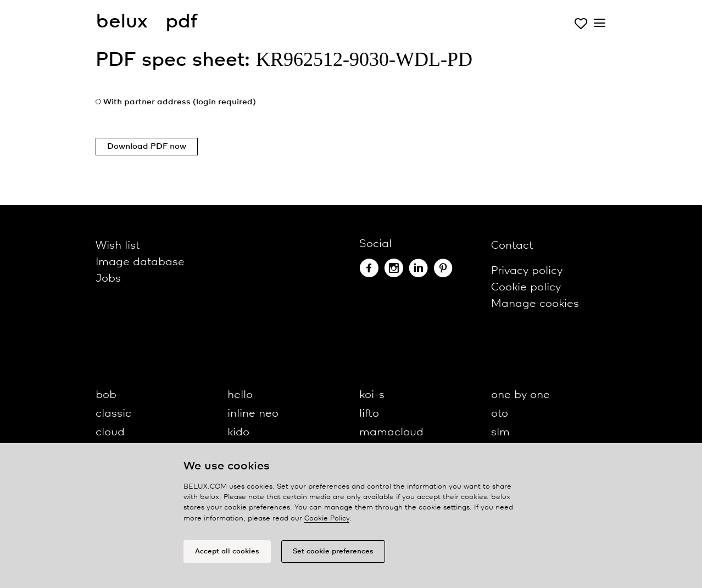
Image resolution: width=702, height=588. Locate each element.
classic (113, 414)
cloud (110, 432)
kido (238, 432)
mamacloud (391, 432)
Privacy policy (527, 271)
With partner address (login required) (180, 102)
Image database (140, 262)
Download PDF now (147, 147)
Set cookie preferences (333, 551)
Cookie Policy (327, 519)
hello (240, 395)
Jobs (108, 279)
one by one (520, 395)
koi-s (372, 395)
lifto (369, 414)
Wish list (118, 246)
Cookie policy (526, 287)
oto (500, 414)
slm (500, 432)
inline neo (253, 414)
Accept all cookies (227, 551)
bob (106, 395)
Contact (512, 246)
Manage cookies (535, 304)
